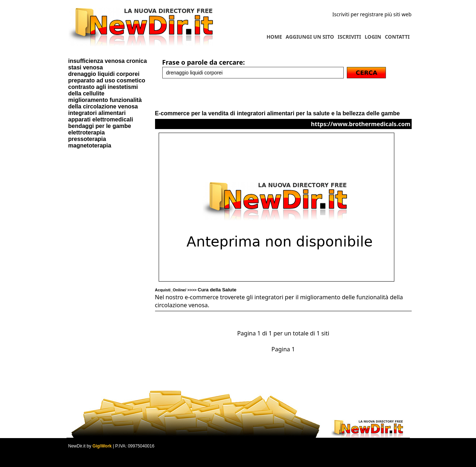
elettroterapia (87, 132)
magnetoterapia (90, 145)
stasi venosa (86, 67)
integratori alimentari (97, 113)
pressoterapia (87, 139)
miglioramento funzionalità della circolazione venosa (105, 103)
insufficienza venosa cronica (108, 61)
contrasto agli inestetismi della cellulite (103, 90)
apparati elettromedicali (101, 119)
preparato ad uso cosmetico (107, 80)
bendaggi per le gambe (100, 126)
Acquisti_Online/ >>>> (196, 290)
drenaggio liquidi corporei (104, 74)
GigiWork (102, 446)
